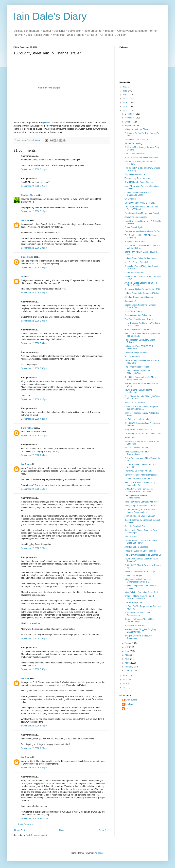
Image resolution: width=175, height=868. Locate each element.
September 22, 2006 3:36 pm (34, 293)
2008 (125, 103)
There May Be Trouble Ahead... (138, 471)
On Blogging (130, 199)
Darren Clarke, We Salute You (138, 315)
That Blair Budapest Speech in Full (140, 551)
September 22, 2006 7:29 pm (34, 748)
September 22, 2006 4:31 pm (34, 436)
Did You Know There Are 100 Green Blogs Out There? (141, 542)
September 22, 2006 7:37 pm (34, 768)
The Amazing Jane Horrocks (137, 178)
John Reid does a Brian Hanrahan (140, 516)
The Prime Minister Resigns (137, 367)
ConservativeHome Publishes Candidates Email (138, 194)
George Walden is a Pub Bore (138, 330)
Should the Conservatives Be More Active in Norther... (140, 378)
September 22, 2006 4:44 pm (34, 455)
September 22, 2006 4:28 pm (34, 419)
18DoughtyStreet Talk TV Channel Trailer (143, 434)
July (127, 647)
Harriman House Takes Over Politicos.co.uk (137, 614)
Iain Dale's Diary (50, 16)
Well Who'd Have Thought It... (138, 448)
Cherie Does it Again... (135, 227)
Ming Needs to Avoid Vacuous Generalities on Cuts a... (138, 581)
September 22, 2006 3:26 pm (34, 211)
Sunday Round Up (133, 357)
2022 (125, 87)
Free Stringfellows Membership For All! (142, 213)
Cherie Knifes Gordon (134, 273)
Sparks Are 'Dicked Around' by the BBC (142, 289)
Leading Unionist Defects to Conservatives (137, 497)
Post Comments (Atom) (36, 835)
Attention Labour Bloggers (136, 547)
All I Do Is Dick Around (135, 403)
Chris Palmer (27, 428)
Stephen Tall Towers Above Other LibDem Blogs (139, 620)
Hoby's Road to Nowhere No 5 (138, 430)
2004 (125, 680)
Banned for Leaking (133, 143)
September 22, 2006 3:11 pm (34, 169)
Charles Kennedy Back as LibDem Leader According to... (140, 511)
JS (127, 709)
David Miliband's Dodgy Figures (139, 182)
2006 (125, 111)
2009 (125, 99)
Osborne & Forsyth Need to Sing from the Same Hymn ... (141, 408)
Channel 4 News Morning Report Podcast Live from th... (139, 597)
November (130, 118)
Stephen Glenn (28, 195)
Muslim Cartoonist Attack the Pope (140, 572)
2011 (125, 91)
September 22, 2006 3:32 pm (34, 248)
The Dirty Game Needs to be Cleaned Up (143, 555)
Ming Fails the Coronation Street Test (141, 592)
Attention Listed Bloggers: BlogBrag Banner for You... (140, 631)
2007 (125, 106)
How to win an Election (135, 626)
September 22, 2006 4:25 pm (34, 399)
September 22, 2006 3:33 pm (34, 267)
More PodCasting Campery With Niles (142, 502)
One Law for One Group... (136, 154)
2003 (125, 684)
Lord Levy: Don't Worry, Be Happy (140, 203)
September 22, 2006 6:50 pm (34, 638)
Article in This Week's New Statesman (142, 158)
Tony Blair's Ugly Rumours (136, 353)
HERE (47, 123)
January (129, 671)
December (130, 114)
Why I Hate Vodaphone (135, 174)
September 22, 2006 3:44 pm (34, 343)
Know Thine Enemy (133, 311)
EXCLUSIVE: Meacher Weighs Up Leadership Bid (140, 484)
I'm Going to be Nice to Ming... (138, 419)
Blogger (100, 853)
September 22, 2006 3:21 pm (34, 186)
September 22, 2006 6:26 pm (34, 548)
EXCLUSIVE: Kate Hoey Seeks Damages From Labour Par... (139, 490)
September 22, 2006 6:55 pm (34, 726)
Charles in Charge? (133, 575)
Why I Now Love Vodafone (136, 140)
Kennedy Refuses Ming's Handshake (141, 475)
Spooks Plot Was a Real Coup (138, 479)
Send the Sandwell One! (135, 526)
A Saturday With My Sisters (137, 129)
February (129, 667)
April (127, 659)
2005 (125, 676)
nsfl (23, 277)
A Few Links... (131, 437)
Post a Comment (25, 824)
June (127, 651)
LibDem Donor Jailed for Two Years (140, 258)
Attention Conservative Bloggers (139, 297)
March (128, 663)
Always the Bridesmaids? (136, 217)
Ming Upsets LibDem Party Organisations (137, 453)
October (129, 122)
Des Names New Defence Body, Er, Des (143, 231)
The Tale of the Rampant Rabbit (139, 319)
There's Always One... (134, 602)
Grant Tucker (131, 700)
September (130, 126)
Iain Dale (25, 220)
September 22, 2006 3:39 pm (34, 321)
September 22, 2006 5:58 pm (34, 489)
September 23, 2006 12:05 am (35, 818)
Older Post (104, 830)
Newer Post (20, 830)
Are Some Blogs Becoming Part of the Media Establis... (142, 284)
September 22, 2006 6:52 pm (34, 669)
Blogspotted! (130, 301)
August (128, 643)
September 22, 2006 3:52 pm (34, 368)
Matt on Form (130, 537)
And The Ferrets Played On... (138, 262)
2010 (125, 95)
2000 (125, 688)
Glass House (27, 257)
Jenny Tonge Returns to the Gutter (140, 506)
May (127, 655)
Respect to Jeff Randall (135, 242)
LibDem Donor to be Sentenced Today (142, 293)
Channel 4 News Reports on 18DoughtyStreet (137, 372)
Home (62, 830)
